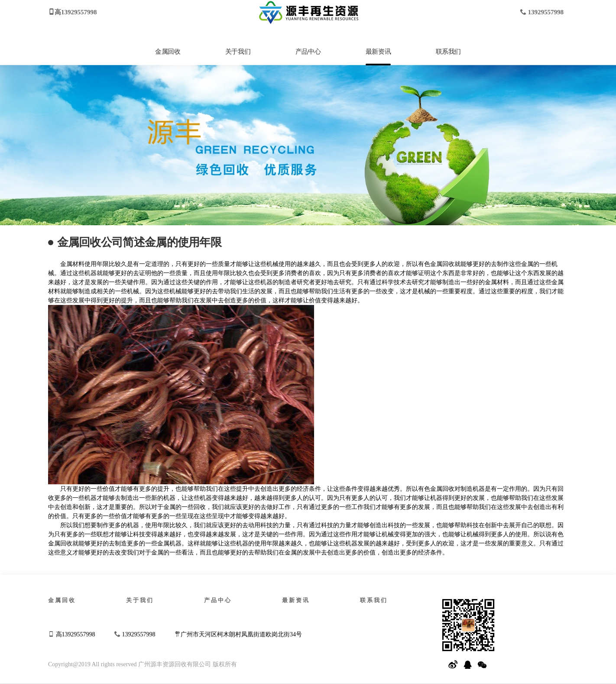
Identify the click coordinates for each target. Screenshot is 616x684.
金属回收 (168, 52)
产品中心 (308, 52)
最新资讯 (378, 52)
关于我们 (238, 52)
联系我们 (448, 52)
